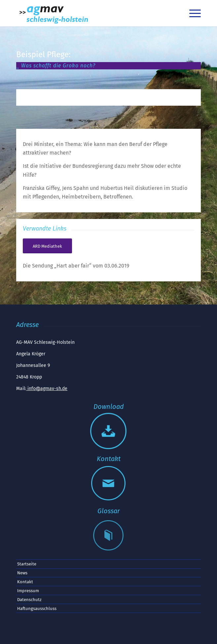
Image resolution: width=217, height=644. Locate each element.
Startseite (27, 564)
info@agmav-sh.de (47, 389)
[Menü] (192, 13)
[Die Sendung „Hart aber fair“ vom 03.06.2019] (47, 246)
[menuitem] (176, 13)
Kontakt (25, 582)
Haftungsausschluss (37, 608)
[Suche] (176, 13)
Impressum (28, 591)
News (22, 573)
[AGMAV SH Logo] (90, 13)
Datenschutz (29, 600)
